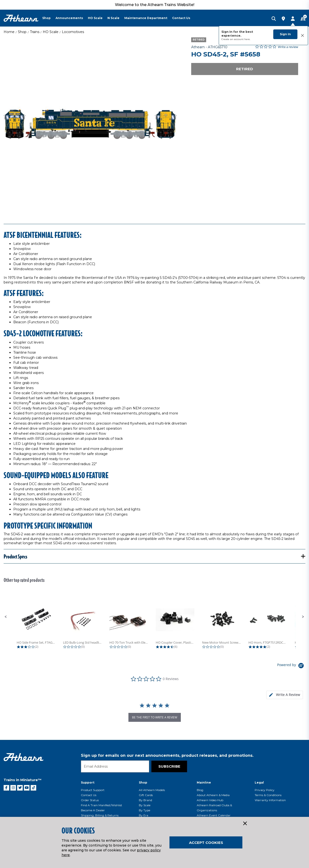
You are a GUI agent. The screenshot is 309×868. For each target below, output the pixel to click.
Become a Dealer (93, 810)
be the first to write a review (155, 717)
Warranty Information (270, 800)
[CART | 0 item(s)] (303, 19)
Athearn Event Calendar (214, 815)
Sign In (285, 34)
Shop (22, 32)
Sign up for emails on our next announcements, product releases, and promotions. (167, 755)
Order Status (90, 800)
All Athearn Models (152, 790)
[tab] (285, 695)
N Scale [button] (113, 18)
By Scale (145, 805)
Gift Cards (146, 795)
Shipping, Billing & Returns (100, 815)
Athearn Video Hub (210, 800)
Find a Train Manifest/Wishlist (102, 805)
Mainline (204, 782)
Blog (200, 790)
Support (88, 782)
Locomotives (73, 32)
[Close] (245, 824)
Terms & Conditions (268, 795)
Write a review (288, 47)
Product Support (93, 790)
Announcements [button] (69, 18)
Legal (259, 782)
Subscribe (169, 766)
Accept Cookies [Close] (206, 843)
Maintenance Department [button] (146, 18)
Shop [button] (46, 18)
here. (247, 39)
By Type (144, 810)
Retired (245, 69)
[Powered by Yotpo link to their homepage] (291, 666)
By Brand (145, 800)
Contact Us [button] (181, 18)
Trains (35, 32)
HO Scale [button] (95, 18)
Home (9, 32)
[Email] (115, 766)
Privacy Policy (265, 790)
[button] (6, 617)
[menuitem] (49, 18)
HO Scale (51, 32)
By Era (144, 815)
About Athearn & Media (213, 795)
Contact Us (89, 795)
